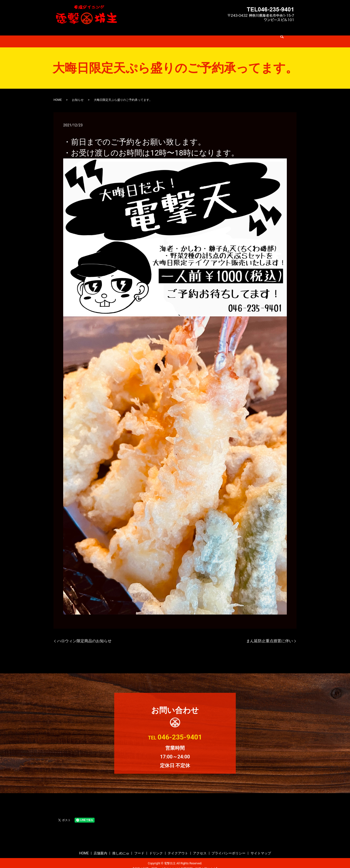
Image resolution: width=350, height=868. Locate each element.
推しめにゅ (144, 35)
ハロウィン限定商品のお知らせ (84, 635)
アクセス (231, 35)
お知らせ (78, 94)
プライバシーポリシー (228, 847)
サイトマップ (261, 847)
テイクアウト (207, 35)
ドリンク (183, 35)
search (248, 35)
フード (164, 35)
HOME (103, 35)
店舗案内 (122, 35)
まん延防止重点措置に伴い (270, 635)
